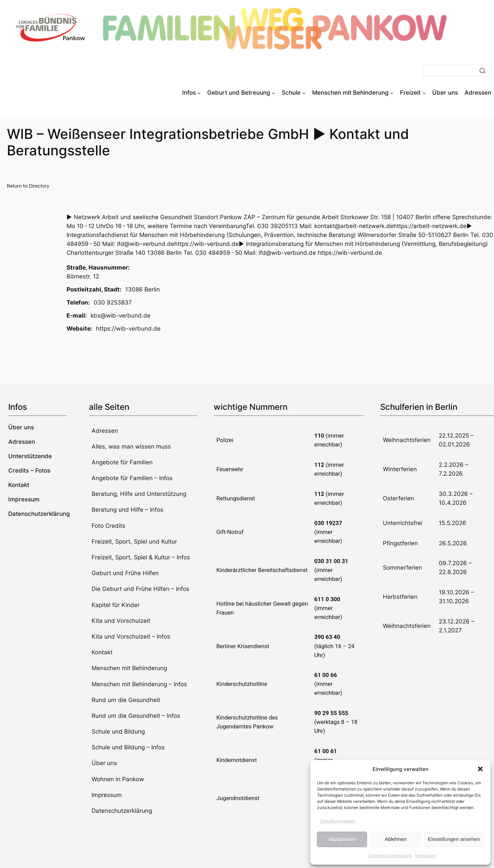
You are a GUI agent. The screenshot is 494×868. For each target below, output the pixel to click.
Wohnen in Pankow (118, 779)
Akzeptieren (342, 839)
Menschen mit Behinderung (129, 668)
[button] (480, 769)
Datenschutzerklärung (390, 855)
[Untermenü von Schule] (304, 93)
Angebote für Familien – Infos (132, 478)
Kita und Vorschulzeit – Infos (131, 637)
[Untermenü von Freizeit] (424, 93)
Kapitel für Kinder (116, 605)
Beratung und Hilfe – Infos (127, 510)
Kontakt (102, 652)
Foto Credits (108, 526)
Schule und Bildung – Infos (128, 747)
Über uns (104, 763)
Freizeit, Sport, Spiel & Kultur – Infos (141, 557)
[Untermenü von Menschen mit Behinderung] (392, 93)
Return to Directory (28, 186)
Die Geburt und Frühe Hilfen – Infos (140, 589)
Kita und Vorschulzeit (121, 621)
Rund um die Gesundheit (126, 700)
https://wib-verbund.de (128, 329)
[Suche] (457, 70)
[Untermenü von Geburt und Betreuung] (273, 93)
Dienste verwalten (338, 821)
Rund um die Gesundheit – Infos (136, 716)
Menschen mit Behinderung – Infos (139, 684)
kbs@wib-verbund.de (121, 316)
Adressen (105, 431)
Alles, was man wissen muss (131, 447)
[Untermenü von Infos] (199, 93)
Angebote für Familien (122, 462)
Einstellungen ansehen (454, 839)
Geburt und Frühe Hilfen (125, 573)
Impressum (425, 855)
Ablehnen (395, 839)
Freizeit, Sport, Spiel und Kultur (134, 542)
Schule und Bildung (118, 732)
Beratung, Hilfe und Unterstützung (139, 494)
